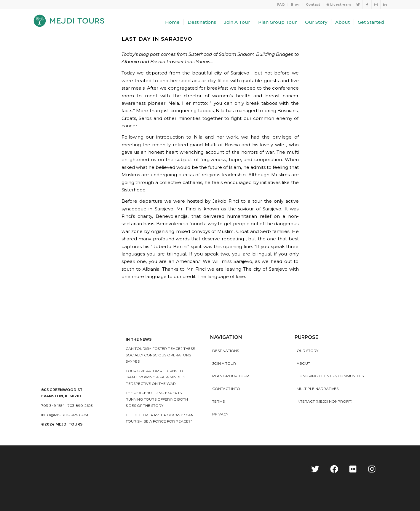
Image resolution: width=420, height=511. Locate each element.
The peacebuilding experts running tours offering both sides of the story (157, 399)
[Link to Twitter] (358, 4)
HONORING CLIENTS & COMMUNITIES (330, 376)
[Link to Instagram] (376, 4)
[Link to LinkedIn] (385, 4)
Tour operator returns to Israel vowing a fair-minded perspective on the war (155, 377)
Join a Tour (224, 363)
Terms (218, 401)
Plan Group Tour (231, 376)
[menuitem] (281, 4)
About (303, 363)
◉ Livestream (338, 4)
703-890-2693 (80, 406)
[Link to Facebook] (367, 4)
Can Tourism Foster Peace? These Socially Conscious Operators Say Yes (160, 355)
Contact (313, 4)
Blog (295, 4)
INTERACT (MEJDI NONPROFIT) (325, 401)
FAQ (281, 4)
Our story (308, 351)
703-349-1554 (53, 406)
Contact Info (226, 389)
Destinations (226, 351)
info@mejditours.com (65, 415)
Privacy (220, 414)
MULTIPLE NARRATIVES (318, 389)
